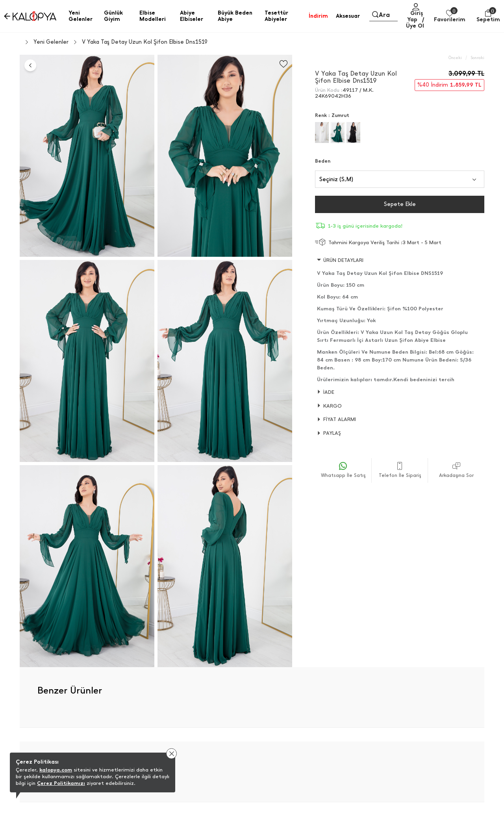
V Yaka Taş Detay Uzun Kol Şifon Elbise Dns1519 (145, 42)
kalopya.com (56, 770)
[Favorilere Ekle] (283, 64)
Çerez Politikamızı (61, 783)
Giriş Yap (415, 16)
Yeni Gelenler (51, 42)
